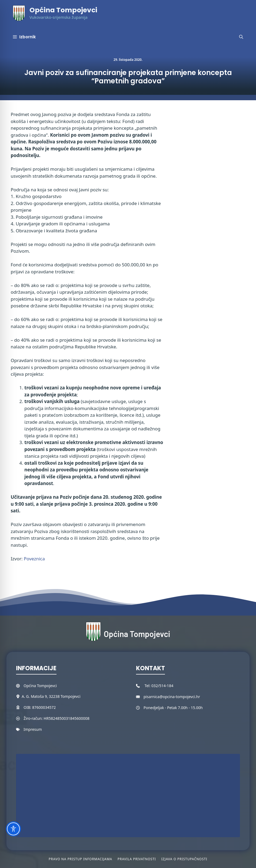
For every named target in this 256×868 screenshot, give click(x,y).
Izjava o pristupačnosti (184, 859)
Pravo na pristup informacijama (80, 859)
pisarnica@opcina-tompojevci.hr (172, 697)
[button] (241, 37)
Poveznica (34, 559)
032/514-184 (162, 686)
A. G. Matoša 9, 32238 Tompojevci (51, 696)
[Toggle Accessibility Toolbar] (13, 829)
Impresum (33, 729)
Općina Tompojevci (63, 10)
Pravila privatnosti (137, 859)
